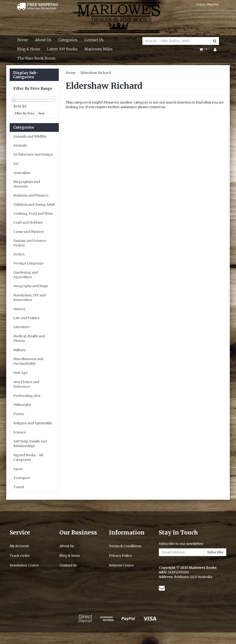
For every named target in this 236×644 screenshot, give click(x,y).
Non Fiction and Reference (26, 384)
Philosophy (22, 405)
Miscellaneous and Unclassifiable (28, 361)
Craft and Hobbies (28, 222)
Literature (21, 327)
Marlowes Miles (99, 49)
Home (23, 40)
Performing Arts (27, 396)
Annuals (20, 145)
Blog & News (29, 49)
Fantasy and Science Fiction (30, 243)
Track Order (20, 556)
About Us (43, 40)
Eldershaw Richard (96, 73)
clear (41, 113)
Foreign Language (28, 263)
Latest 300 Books (62, 49)
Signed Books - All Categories (28, 457)
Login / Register (208, 4)
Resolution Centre (24, 565)
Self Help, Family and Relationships (30, 444)
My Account (19, 546)
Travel (19, 487)
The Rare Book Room (36, 58)
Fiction (19, 254)
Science (20, 432)
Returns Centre (121, 565)
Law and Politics (26, 318)
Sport (18, 469)
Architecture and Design (33, 154)
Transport (22, 478)
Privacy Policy (120, 556)
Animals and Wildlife (30, 136)
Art (16, 164)
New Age (21, 373)
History (19, 309)
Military (20, 350)
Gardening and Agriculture (26, 275)
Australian (22, 173)
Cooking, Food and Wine (33, 214)
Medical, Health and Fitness (29, 338)
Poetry (19, 414)
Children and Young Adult (34, 205)
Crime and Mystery (29, 232)
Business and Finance (31, 195)
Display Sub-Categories (25, 75)
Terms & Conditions (125, 546)
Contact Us (94, 40)
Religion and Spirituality (33, 423)
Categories (68, 40)
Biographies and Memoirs (27, 184)
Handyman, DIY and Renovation (29, 297)
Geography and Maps (31, 286)
